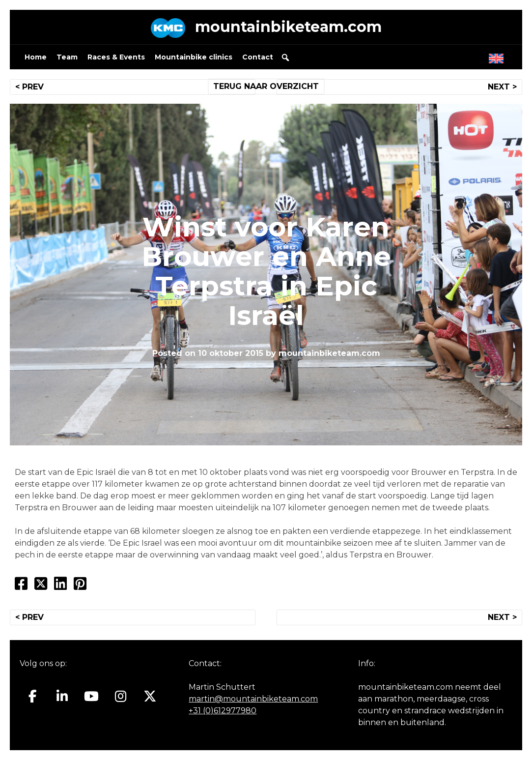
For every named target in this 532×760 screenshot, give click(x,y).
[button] (285, 58)
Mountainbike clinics (194, 57)
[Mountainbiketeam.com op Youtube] (92, 697)
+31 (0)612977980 (223, 711)
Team (67, 57)
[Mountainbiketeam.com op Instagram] (121, 697)
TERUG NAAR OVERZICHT (266, 86)
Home (36, 57)
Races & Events (116, 57)
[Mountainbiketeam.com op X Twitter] (150, 697)
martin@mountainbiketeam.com (253, 699)
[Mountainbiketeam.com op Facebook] (33, 697)
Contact (258, 57)
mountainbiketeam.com (288, 27)
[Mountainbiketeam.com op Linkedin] (62, 697)
